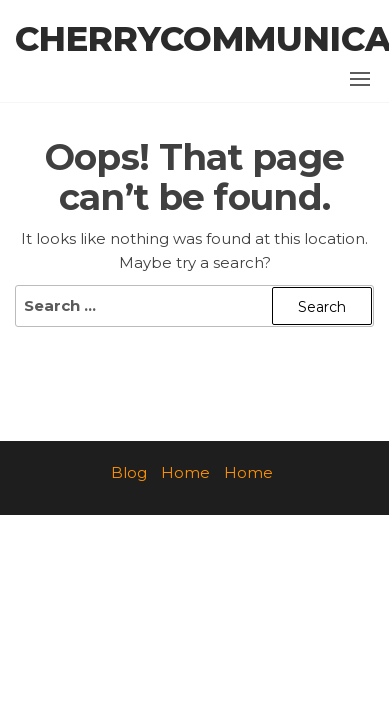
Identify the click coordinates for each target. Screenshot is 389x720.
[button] (360, 79)
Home (185, 472)
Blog (129, 472)
